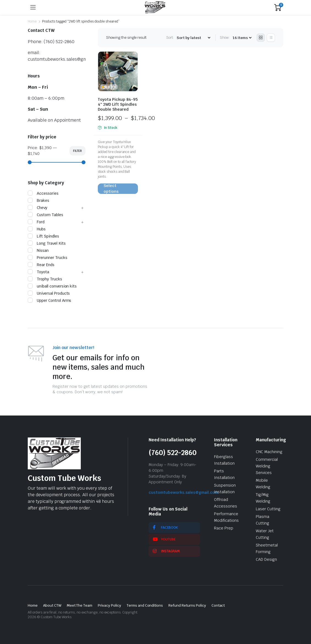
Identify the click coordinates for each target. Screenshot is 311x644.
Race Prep (224, 528)
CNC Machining (269, 452)
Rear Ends (41, 265)
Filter (77, 151)
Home (32, 21)
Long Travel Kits (47, 243)
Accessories (43, 193)
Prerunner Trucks (48, 258)
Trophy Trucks (45, 279)
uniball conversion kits (52, 286)
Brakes (38, 200)
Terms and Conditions (145, 605)
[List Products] (271, 38)
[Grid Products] (261, 38)
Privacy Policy (109, 605)
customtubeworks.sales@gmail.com (183, 492)
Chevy (38, 208)
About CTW (52, 605)
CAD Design (266, 559)
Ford (36, 222)
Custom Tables (45, 215)
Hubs (37, 229)
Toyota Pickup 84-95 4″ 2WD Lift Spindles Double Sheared (118, 104)
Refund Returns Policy (187, 605)
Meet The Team (80, 605)
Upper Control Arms (49, 300)
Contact (218, 605)
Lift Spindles (43, 236)
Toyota (38, 272)
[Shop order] (193, 38)
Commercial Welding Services (267, 466)
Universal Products (49, 293)
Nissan (38, 250)
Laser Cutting (268, 509)
